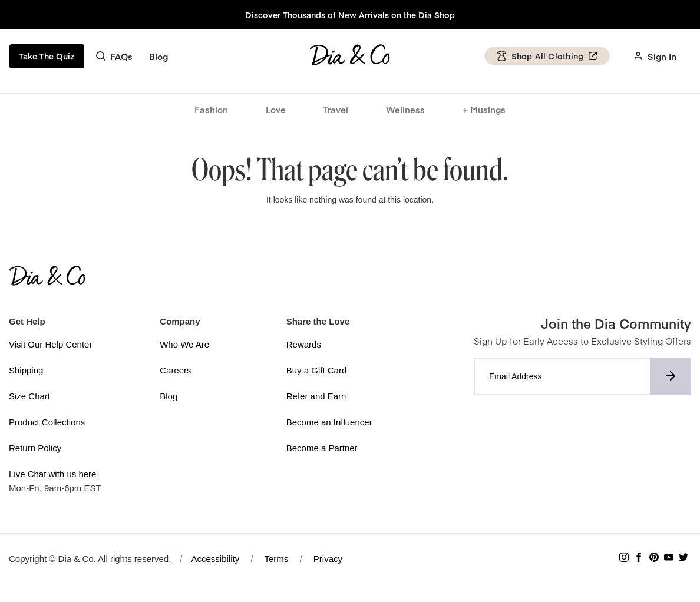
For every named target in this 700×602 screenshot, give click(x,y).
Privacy (328, 559)
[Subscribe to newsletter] (671, 376)
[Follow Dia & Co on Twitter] (684, 559)
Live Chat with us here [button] (52, 474)
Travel (336, 109)
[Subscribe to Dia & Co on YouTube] (669, 559)
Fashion (211, 109)
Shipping (26, 370)
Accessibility (216, 559)
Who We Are (184, 344)
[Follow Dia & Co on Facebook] (639, 559)
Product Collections (47, 422)
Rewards (304, 344)
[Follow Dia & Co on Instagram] (624, 559)
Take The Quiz (47, 56)
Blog (159, 56)
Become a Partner (322, 448)
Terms (276, 559)
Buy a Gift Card (317, 370)
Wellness (405, 109)
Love (276, 109)
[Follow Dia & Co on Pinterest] (654, 559)
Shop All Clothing (547, 56)
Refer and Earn (316, 396)
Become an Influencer (329, 422)
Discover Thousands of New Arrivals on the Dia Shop (350, 15)
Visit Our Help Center (50, 344)
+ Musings (484, 109)
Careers (175, 370)
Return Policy (35, 448)
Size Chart (29, 396)
